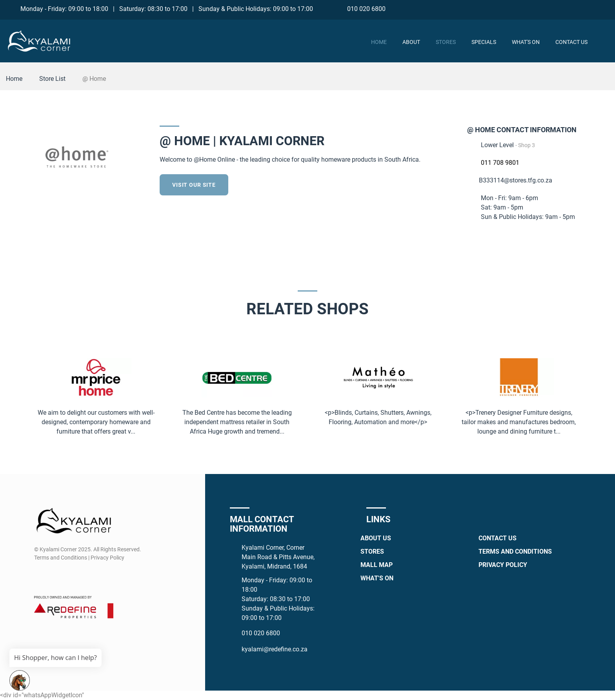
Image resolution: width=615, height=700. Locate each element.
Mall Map (377, 565)
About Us (376, 538)
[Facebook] (560, 9)
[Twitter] (450, 184)
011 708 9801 (500, 163)
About (411, 42)
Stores (446, 42)
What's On (526, 42)
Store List (52, 79)
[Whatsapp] (589, 9)
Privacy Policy (503, 565)
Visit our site (194, 185)
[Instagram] (575, 9)
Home (379, 42)
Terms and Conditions (515, 551)
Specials (484, 42)
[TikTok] (604, 9)
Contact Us (571, 42)
